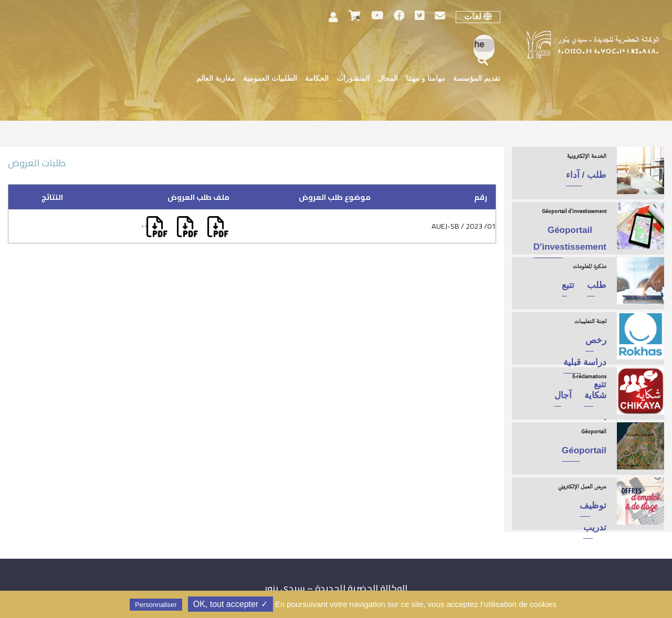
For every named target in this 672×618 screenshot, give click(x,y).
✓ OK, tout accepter (230, 604)
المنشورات (353, 79)
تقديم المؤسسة (477, 79)
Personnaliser (156, 605)
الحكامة (317, 79)
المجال (388, 79)
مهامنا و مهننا (426, 79)
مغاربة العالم (216, 79)
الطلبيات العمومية (270, 79)
